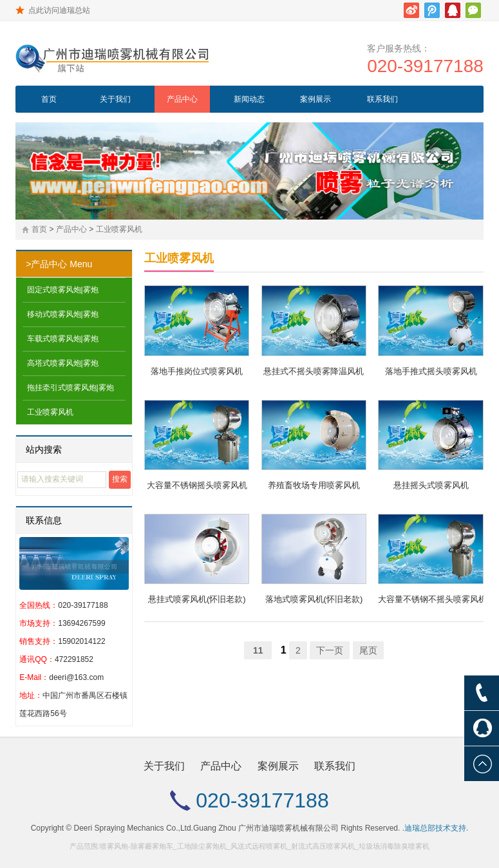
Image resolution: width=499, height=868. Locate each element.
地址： (31, 695)
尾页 (368, 650)
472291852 (74, 659)
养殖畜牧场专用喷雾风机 (314, 485)
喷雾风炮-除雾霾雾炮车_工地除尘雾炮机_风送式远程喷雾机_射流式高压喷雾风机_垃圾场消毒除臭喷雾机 (265, 846)
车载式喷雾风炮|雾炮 (63, 339)
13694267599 (81, 623)
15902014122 (81, 641)
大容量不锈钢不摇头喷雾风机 (430, 599)
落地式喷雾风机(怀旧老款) (314, 599)
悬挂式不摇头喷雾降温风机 (314, 371)
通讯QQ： (37, 659)
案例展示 (315, 99)
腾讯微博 (432, 10)
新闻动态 (249, 99)
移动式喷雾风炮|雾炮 (63, 314)
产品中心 (182, 99)
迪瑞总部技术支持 (435, 828)
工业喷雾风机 (119, 229)
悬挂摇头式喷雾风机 (431, 485)
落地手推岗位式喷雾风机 (197, 371)
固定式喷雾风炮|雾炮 (63, 290)
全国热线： (39, 605)
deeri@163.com (76, 677)
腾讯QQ (453, 10)
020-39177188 (425, 66)
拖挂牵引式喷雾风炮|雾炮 (71, 388)
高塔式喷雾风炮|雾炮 (63, 363)
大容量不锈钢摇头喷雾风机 (197, 485)
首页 (49, 99)
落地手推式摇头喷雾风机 (431, 371)
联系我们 (382, 99)
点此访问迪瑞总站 (59, 10)
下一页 (330, 650)
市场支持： (39, 623)
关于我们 (115, 99)
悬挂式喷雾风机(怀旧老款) (197, 599)
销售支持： (39, 641)
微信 (473, 10)
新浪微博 (411, 10)
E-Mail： (34, 677)
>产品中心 (46, 264)
